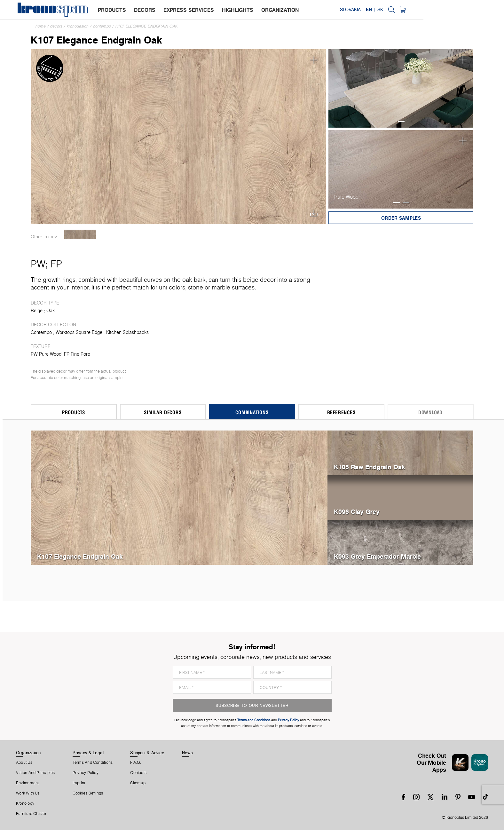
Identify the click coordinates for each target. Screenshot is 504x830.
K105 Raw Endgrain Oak (370, 467)
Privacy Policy (86, 773)
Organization (28, 753)
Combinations (252, 412)
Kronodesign (78, 26)
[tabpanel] (401, 88)
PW (38, 264)
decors (146, 10)
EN (448, 10)
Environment (27, 783)
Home (41, 26)
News (187, 753)
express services (190, 10)
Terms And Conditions (93, 763)
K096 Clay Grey (357, 512)
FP (56, 264)
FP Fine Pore (77, 354)
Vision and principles (35, 773)
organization (282, 10)
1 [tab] (401, 121)
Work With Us (28, 793)
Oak (51, 311)
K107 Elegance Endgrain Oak (147, 26)
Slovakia (430, 10)
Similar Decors (163, 412)
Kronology (25, 803)
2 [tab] (406, 203)
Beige (37, 311)
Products (74, 412)
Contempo (102, 26)
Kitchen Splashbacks (127, 332)
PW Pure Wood (46, 354)
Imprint (79, 783)
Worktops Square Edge (79, 332)
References (341, 412)
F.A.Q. (136, 763)
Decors (56, 26)
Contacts (138, 773)
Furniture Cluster (31, 814)
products (114, 10)
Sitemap (138, 783)
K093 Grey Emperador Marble (377, 556)
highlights (239, 10)
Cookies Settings (88, 793)
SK (459, 10)
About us (24, 763)
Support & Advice (147, 753)
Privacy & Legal (88, 753)
